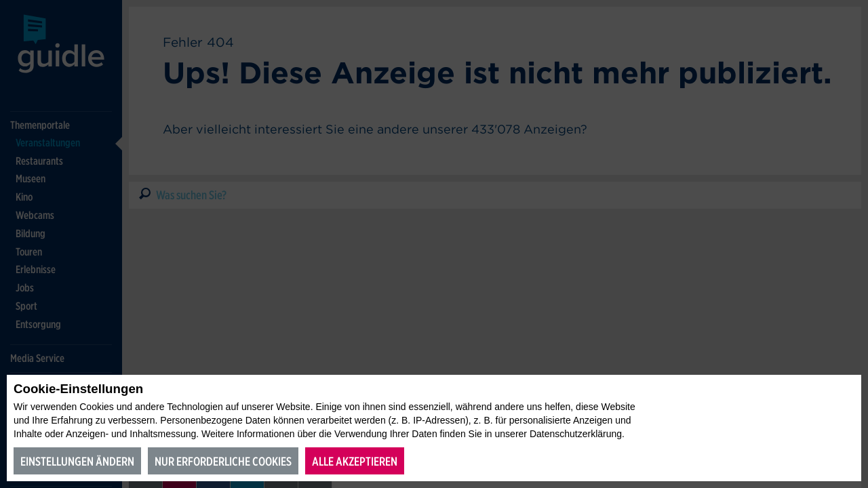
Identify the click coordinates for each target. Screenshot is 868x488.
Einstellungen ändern (77, 461)
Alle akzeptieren (355, 461)
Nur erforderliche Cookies (223, 461)
